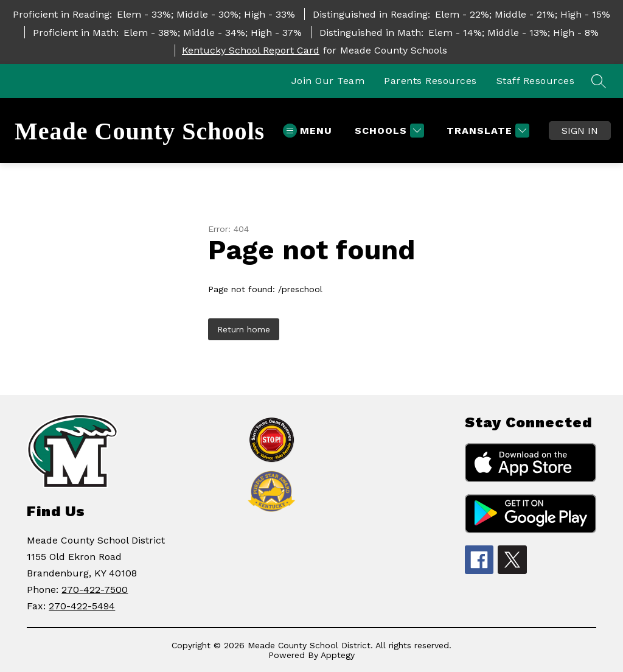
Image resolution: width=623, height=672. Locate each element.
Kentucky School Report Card (251, 50)
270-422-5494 (82, 606)
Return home (244, 329)
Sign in (580, 131)
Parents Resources (430, 81)
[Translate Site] (486, 131)
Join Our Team (328, 81)
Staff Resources (536, 81)
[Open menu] (308, 131)
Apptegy (338, 655)
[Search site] (599, 81)
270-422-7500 (95, 590)
